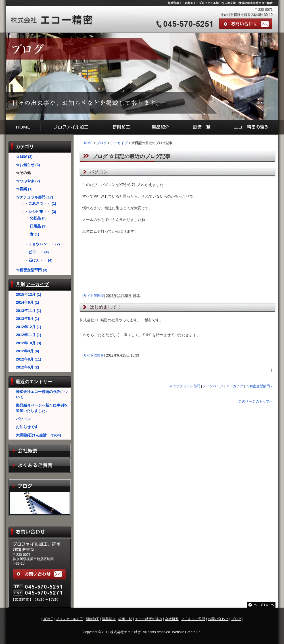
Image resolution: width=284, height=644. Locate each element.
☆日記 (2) (24, 157)
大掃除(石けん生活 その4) (38, 435)
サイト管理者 (94, 296)
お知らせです (27, 427)
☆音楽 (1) (24, 189)
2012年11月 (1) (29, 335)
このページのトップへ (256, 401)
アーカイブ (37, 284)
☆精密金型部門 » (259, 386)
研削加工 (93, 619)
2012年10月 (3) (29, 343)
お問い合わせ (218, 619)
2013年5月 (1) (28, 319)
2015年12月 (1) (29, 294)
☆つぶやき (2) (28, 181)
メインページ (213, 386)
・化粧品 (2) (36, 218)
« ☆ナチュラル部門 (185, 386)
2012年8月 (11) (29, 359)
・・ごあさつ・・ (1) (39, 203)
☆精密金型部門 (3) (32, 270)
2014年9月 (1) (28, 302)
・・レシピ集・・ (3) (39, 212)
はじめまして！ (108, 307)
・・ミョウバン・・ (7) (40, 244)
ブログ (102, 143)
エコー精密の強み (149, 619)
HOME (87, 143)
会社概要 (172, 619)
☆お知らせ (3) (28, 165)
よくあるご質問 (193, 619)
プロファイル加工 (69, 619)
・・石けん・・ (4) (37, 260)
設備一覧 (125, 619)
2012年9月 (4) (28, 351)
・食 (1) (33, 234)
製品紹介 (109, 619)
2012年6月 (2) (28, 367)
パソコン (23, 419)
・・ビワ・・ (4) (35, 252)
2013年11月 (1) (29, 311)
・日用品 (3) (36, 226)
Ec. (199, 632)
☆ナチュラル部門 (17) (35, 197)
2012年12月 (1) (29, 327)
